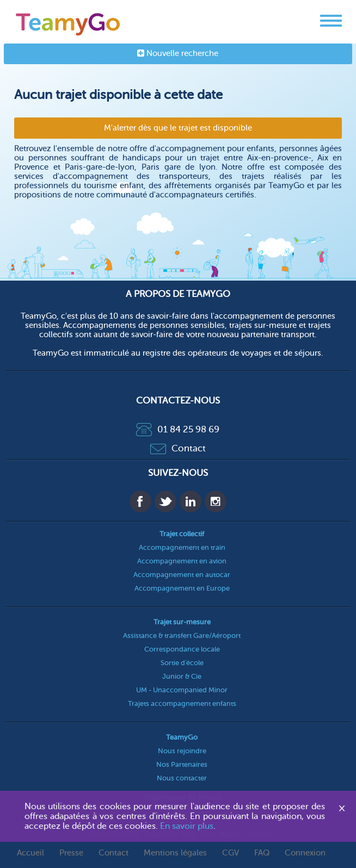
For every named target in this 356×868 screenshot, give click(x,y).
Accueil (30, 853)
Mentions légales (175, 853)
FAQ (262, 853)
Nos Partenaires (182, 764)
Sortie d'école (182, 663)
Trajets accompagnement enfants (182, 703)
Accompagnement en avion (182, 561)
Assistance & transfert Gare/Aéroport (182, 635)
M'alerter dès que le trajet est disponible (178, 128)
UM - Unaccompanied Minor (182, 690)
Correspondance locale (182, 649)
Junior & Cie (182, 676)
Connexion (305, 853)
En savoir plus (187, 826)
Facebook (140, 501)
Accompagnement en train (182, 547)
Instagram (216, 501)
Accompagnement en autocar (182, 575)
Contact (178, 448)
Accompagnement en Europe (182, 588)
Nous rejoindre (182, 751)
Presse (71, 853)
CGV (231, 853)
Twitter (165, 501)
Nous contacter (182, 778)
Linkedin (191, 501)
